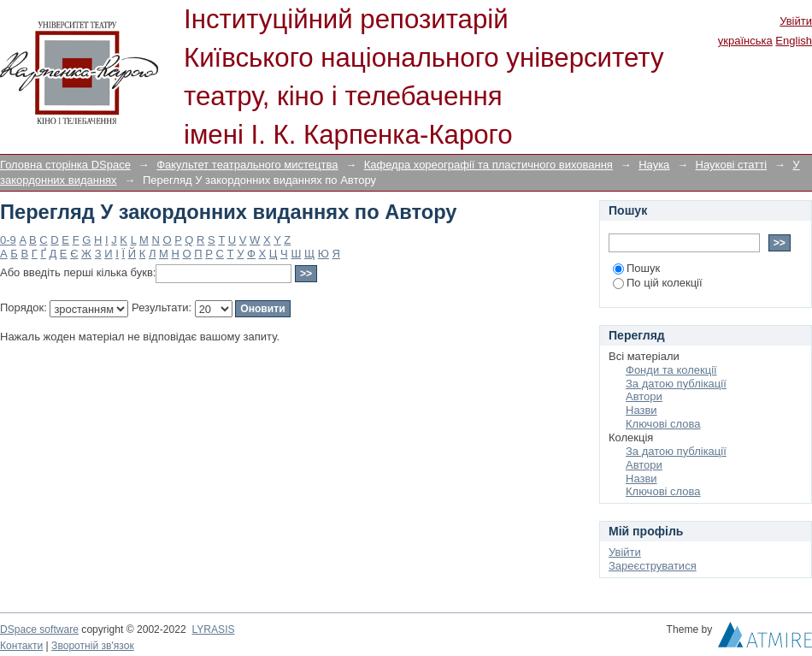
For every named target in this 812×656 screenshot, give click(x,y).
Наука (654, 165)
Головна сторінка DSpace (65, 165)
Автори (644, 396)
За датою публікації (676, 384)
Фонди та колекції (671, 370)
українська (745, 41)
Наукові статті (732, 165)
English (794, 41)
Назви (641, 410)
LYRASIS (213, 629)
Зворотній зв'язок (93, 646)
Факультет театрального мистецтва (247, 165)
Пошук (636, 268)
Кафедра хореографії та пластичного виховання (488, 165)
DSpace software (39, 629)
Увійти (796, 21)
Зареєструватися (653, 566)
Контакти (21, 646)
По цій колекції (658, 283)
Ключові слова (663, 424)
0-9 (8, 240)
